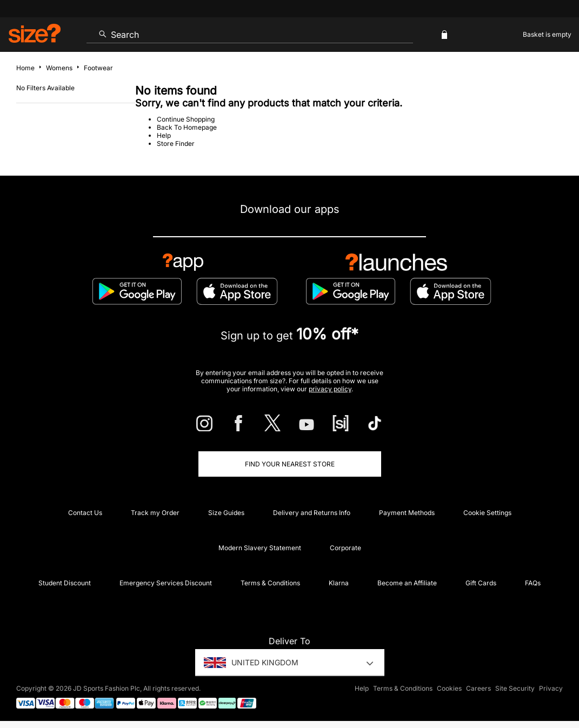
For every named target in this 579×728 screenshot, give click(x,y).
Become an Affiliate (407, 583)
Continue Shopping (186, 119)
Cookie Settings (487, 513)
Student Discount (65, 583)
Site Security (515, 688)
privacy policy (330, 389)
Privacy (551, 688)
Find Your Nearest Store (290, 464)
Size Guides (226, 513)
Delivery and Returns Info (312, 513)
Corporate (345, 548)
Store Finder (176, 143)
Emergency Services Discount (166, 583)
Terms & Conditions (270, 583)
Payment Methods (407, 513)
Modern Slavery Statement (260, 548)
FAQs (533, 583)
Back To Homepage (187, 127)
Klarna (339, 583)
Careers (478, 688)
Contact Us (85, 513)
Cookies (449, 688)
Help (164, 135)
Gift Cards (481, 583)
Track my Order (155, 513)
